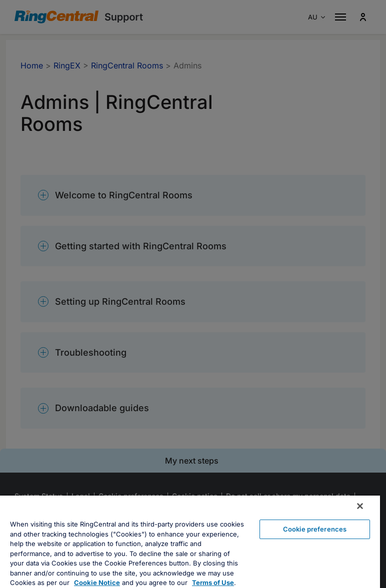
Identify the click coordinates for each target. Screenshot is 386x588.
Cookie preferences (315, 529)
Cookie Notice (97, 583)
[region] (190, 542)
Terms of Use (213, 583)
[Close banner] (360, 506)
